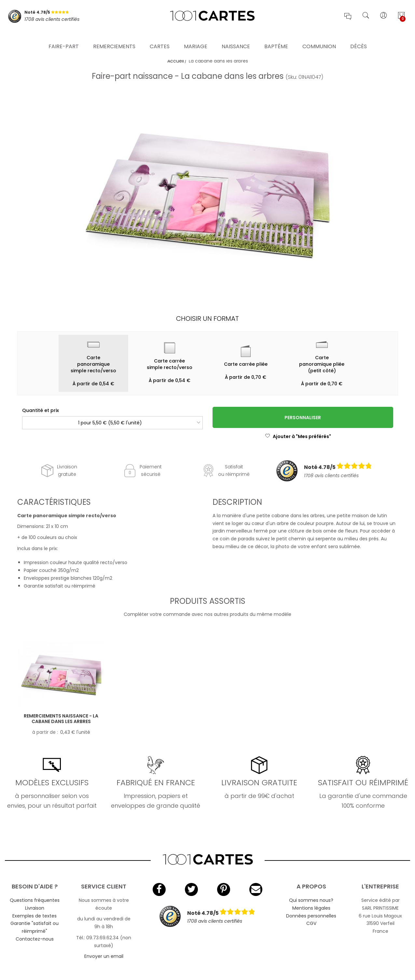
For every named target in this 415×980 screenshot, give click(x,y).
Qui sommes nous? (311, 900)
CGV (311, 923)
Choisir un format (207, 319)
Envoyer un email (104, 956)
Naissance (236, 37)
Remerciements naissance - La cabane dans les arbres (61, 719)
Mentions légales (311, 908)
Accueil (176, 61)
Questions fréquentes (35, 900)
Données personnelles (311, 916)
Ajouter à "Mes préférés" (298, 436)
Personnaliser (303, 418)
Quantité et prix (41, 410)
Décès (359, 37)
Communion (319, 37)
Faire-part (64, 37)
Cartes (160, 37)
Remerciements (114, 37)
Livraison (35, 908)
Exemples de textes (35, 916)
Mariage (196, 37)
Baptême (276, 37)
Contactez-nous (35, 939)
